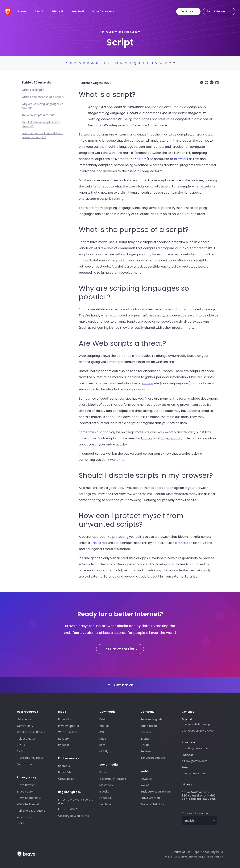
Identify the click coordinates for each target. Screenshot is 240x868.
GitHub (145, 745)
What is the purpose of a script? (43, 97)
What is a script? (33, 90)
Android (104, 726)
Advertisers (24, 817)
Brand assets (149, 726)
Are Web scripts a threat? (39, 115)
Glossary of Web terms (73, 816)
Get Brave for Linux (120, 649)
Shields (96, 543)
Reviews (146, 751)
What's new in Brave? (31, 732)
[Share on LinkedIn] (216, 82)
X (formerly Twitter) (113, 779)
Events (145, 739)
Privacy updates (69, 726)
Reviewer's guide (152, 719)
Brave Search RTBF (29, 798)
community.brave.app (197, 724)
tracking (147, 438)
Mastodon (106, 785)
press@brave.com (194, 773)
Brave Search (26, 792)
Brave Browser (26, 785)
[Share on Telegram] (211, 82)
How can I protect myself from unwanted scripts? (42, 135)
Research (64, 739)
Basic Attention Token (155, 792)
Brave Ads (65, 772)
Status (21, 745)
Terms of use (182, 852)
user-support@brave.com (199, 731)
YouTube (105, 804)
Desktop (105, 719)
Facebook (106, 798)
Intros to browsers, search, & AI (76, 801)
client (141, 159)
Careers (146, 732)
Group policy (67, 779)
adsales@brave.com (199, 748)
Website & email (28, 804)
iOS (102, 732)
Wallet (145, 785)
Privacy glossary (120, 32)
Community (25, 726)
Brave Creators (151, 798)
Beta (102, 745)
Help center (25, 719)
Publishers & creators (31, 811)
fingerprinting (171, 438)
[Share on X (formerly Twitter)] (201, 82)
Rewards (146, 779)
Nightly (104, 751)
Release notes (26, 739)
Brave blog (65, 719)
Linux (103, 739)
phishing (147, 383)
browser (180, 159)
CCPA (21, 823)
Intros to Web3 (68, 809)
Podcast (64, 745)
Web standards (68, 732)
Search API (65, 766)
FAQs (20, 751)
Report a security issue (208, 852)
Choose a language (195, 813)
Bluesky (104, 792)
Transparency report (31, 758)
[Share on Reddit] (206, 82)
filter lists (182, 543)
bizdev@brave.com (195, 761)
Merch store (25, 764)
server (185, 214)
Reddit (104, 772)
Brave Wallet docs (153, 804)
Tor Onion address (153, 758)
